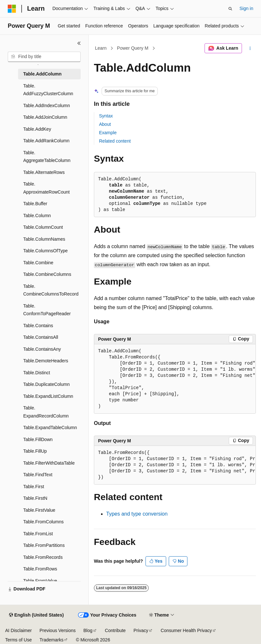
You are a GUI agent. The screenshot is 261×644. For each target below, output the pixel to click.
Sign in (246, 8)
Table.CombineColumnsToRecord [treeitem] (51, 290)
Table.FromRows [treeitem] (40, 569)
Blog (88, 630)
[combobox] (44, 57)
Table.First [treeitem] (34, 487)
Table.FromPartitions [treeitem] (44, 545)
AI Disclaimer (18, 630)
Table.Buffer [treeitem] (35, 204)
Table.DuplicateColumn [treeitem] (46, 384)
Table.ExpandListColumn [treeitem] (48, 396)
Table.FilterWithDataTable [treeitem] (49, 463)
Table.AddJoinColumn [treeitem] (45, 117)
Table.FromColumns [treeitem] (43, 522)
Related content (115, 141)
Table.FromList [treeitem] (38, 534)
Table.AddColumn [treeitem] (42, 74)
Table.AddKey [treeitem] (37, 129)
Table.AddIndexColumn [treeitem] (47, 106)
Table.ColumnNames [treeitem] (44, 239)
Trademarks (51, 640)
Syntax (106, 116)
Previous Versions (57, 630)
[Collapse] (79, 43)
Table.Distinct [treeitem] (37, 373)
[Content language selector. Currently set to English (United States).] (36, 615)
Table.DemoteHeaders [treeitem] (46, 361)
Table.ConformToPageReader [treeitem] (47, 310)
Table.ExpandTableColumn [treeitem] (50, 428)
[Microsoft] (12, 9)
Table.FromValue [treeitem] (40, 581)
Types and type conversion (137, 514)
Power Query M (133, 48)
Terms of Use (18, 640)
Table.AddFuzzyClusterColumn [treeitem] (48, 90)
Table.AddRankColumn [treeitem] (46, 141)
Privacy (141, 630)
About (105, 124)
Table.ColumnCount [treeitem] (43, 227)
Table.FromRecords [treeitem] (43, 557)
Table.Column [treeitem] (37, 216)
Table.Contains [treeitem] (38, 326)
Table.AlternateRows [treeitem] (44, 172)
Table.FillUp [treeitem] (35, 451)
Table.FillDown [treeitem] (38, 439)
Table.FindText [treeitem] (38, 475)
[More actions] (250, 48)
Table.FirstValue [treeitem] (39, 510)
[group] (175, 379)
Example (108, 133)
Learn (101, 48)
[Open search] (230, 9)
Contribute (115, 630)
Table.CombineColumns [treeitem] (47, 274)
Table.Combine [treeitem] (38, 263)
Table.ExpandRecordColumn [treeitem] (46, 412)
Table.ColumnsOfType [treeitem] (45, 251)
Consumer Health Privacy (186, 630)
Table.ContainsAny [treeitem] (42, 349)
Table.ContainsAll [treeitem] (41, 337)
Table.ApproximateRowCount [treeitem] (46, 188)
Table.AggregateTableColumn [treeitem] (47, 157)
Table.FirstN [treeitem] (35, 498)
